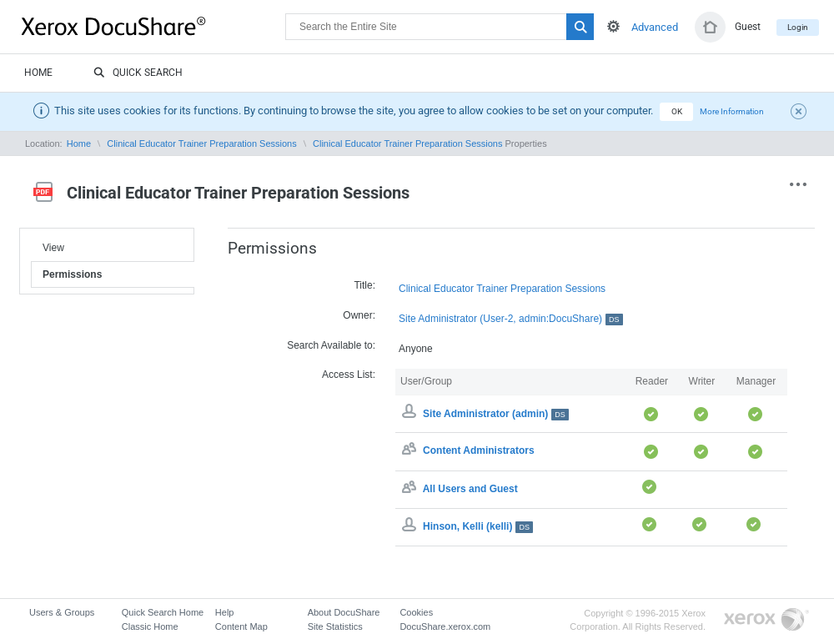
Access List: (349, 375)
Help (225, 612)
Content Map (241, 626)
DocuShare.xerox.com (445, 626)
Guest (748, 27)
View (53, 248)
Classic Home (150, 626)
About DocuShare (344, 612)
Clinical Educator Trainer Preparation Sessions (201, 143)
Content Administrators (479, 451)
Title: (364, 285)
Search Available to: (331, 345)
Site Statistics (335, 626)
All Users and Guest (470, 489)
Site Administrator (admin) (496, 414)
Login (798, 27)
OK (677, 111)
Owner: (359, 315)
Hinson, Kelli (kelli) (478, 526)
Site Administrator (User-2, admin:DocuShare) (511, 319)
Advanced (655, 27)
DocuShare (153, 26)
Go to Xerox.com (766, 620)
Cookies (416, 612)
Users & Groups (62, 612)
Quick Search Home (163, 612)
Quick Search (138, 73)
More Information (732, 111)
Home (38, 73)
